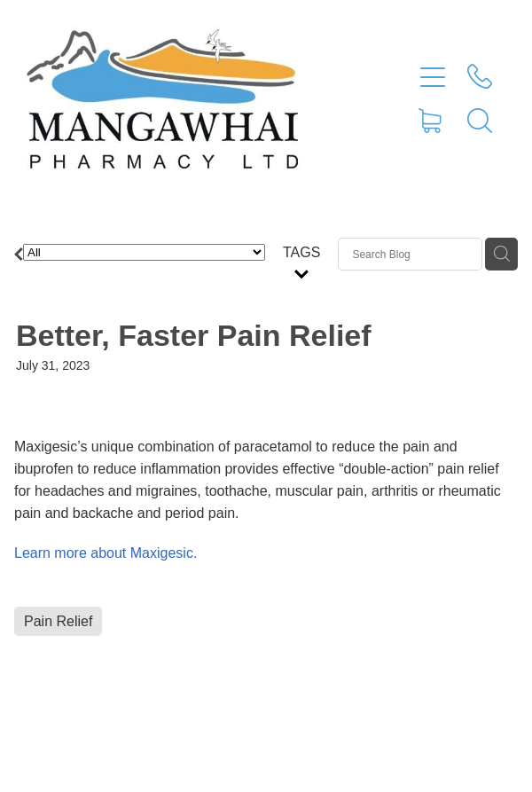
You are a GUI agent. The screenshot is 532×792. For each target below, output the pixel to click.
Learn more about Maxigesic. (106, 553)
